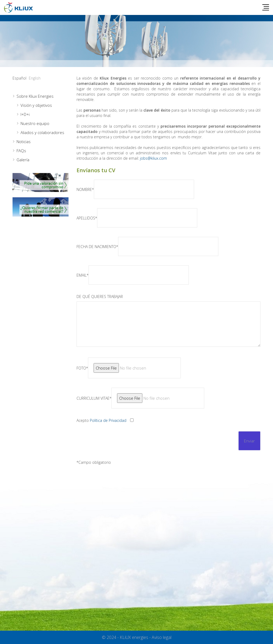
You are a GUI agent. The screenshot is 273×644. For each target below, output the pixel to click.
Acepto (101, 420)
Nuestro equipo (35, 123)
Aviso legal (162, 637)
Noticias (24, 142)
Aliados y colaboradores (42, 132)
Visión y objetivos (36, 105)
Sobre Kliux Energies (35, 96)
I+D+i (25, 114)
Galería (23, 160)
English (35, 78)
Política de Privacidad (108, 420)
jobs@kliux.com (153, 158)
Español (19, 78)
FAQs (21, 151)
